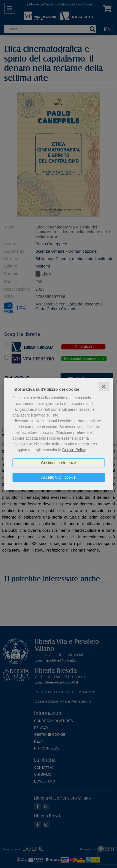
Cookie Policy (74, 450)
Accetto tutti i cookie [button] (58, 477)
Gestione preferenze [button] (58, 463)
